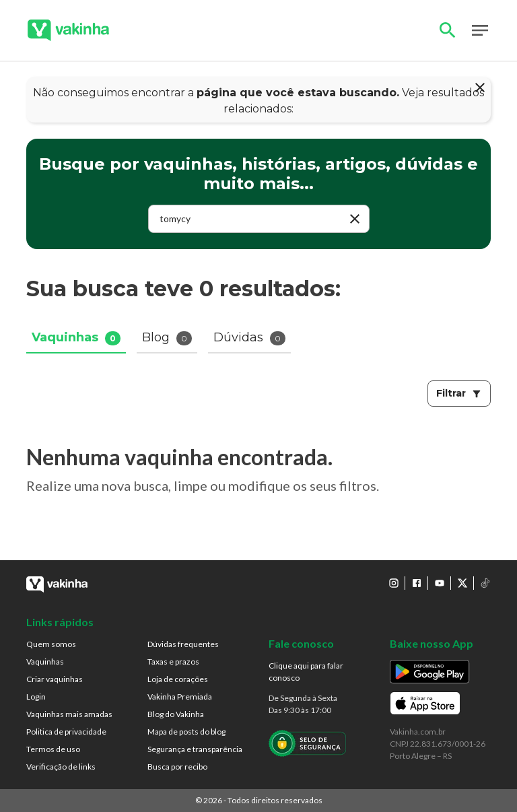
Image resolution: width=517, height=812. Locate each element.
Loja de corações (178, 679)
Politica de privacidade (66, 732)
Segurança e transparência (195, 749)
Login (36, 697)
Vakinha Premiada (180, 697)
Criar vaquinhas (55, 679)
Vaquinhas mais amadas (69, 714)
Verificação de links (61, 767)
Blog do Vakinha (176, 714)
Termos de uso (53, 749)
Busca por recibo (177, 767)
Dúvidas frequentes (183, 644)
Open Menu (480, 30)
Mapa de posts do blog (186, 732)
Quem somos (51, 644)
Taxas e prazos (173, 662)
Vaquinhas (45, 662)
